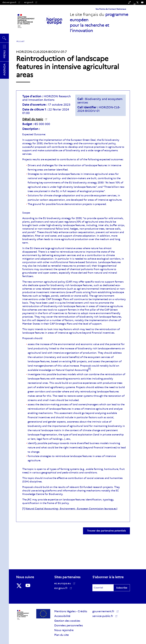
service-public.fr (104, 616)
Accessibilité (62, 616)
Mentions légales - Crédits (71, 611)
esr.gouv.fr (31, 2)
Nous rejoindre (64, 630)
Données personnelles (69, 625)
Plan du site (62, 635)
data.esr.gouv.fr (11, 2)
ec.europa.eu (64, 583)
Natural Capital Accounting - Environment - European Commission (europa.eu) (71, 509)
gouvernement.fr (104, 611)
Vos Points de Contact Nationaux (111, 9)
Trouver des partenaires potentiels (106, 531)
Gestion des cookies (67, 621)
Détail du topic (33, 119)
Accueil (20, 41)
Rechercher (4, 38)
